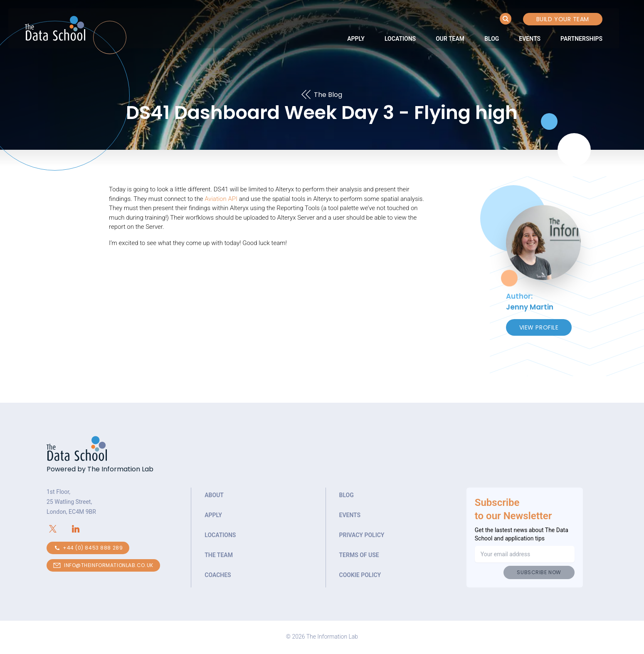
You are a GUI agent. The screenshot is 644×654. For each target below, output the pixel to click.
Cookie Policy (360, 575)
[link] (356, 39)
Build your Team (563, 19)
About (214, 495)
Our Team (450, 39)
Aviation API (221, 199)
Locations (400, 39)
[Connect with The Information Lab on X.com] (58, 529)
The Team (219, 555)
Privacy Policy (362, 535)
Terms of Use (359, 555)
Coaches (218, 575)
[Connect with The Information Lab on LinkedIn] (81, 529)
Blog (492, 39)
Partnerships (581, 39)
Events (530, 39)
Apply (356, 39)
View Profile (539, 327)
